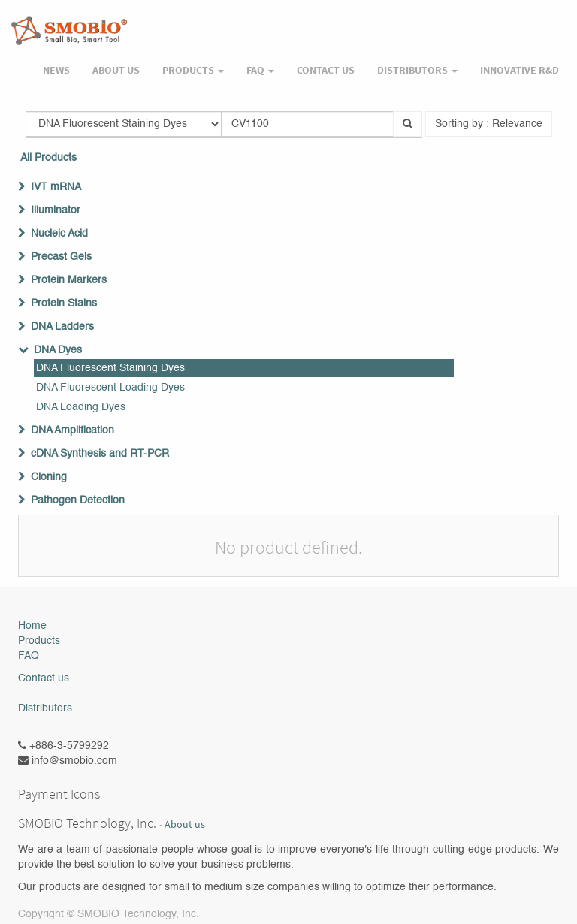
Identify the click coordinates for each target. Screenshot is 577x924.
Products (39, 641)
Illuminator (56, 210)
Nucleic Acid (59, 234)
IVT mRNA (56, 187)
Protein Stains (64, 303)
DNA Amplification (73, 430)
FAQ (29, 656)
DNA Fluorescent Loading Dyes (110, 388)
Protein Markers (69, 280)
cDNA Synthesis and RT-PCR (100, 454)
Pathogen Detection (78, 500)
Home (32, 626)
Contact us (44, 678)
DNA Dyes (58, 350)
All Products (48, 158)
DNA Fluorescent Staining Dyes (110, 368)
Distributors (45, 708)
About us (185, 824)
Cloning (49, 477)
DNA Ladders (62, 327)
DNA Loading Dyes (81, 407)
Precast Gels (61, 257)
